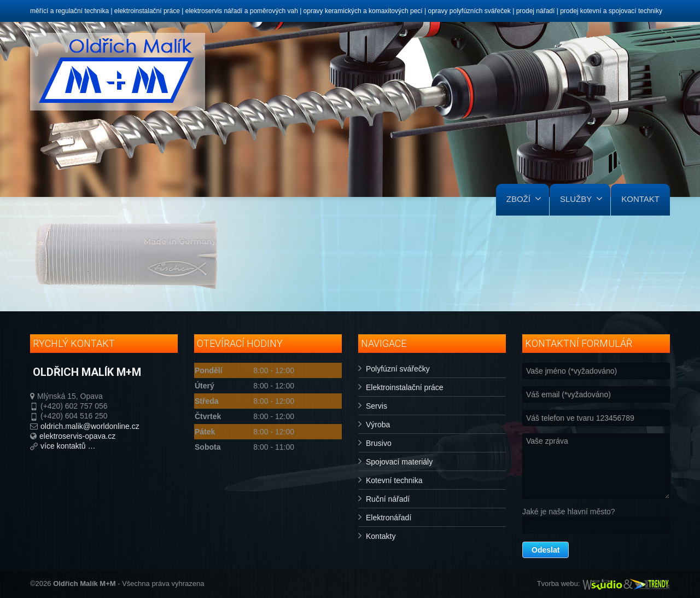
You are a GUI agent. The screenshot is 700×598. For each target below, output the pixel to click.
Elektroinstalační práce (405, 387)
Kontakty (381, 536)
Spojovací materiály (399, 462)
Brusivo (379, 443)
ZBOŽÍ (524, 199)
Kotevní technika (394, 480)
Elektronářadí (389, 518)
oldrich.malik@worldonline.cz (90, 426)
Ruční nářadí (388, 499)
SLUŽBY (581, 199)
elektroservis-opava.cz (77, 436)
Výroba (378, 425)
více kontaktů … (68, 446)
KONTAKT (640, 199)
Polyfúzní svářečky (398, 369)
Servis (377, 406)
